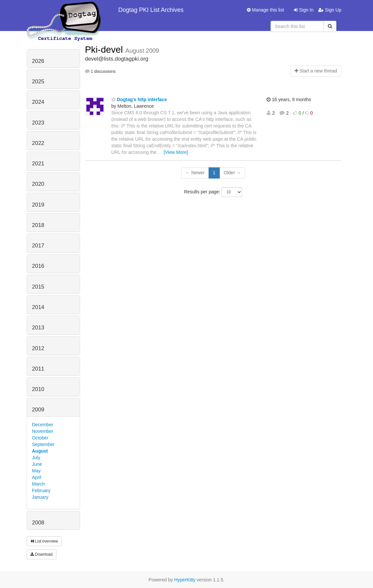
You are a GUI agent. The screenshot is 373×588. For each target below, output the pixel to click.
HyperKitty (185, 580)
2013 (38, 328)
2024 (38, 102)
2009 (38, 410)
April (37, 477)
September (43, 444)
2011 (38, 369)
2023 (38, 123)
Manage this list (265, 10)
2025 (38, 82)
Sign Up (330, 10)
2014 (38, 307)
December (43, 425)
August (40, 451)
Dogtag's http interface (139, 99)
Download (42, 554)
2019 (38, 205)
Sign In (304, 10)
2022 (38, 143)
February (41, 490)
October (40, 438)
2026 (38, 61)
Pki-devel (105, 50)
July (36, 458)
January (40, 497)
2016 (38, 266)
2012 (38, 348)
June (37, 464)
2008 (38, 523)
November (43, 431)
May (36, 471)
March (38, 484)
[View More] (176, 152)
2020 (38, 184)
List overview (44, 541)
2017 (38, 246)
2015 (38, 287)
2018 (38, 225)
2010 (38, 389)
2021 (38, 164)
